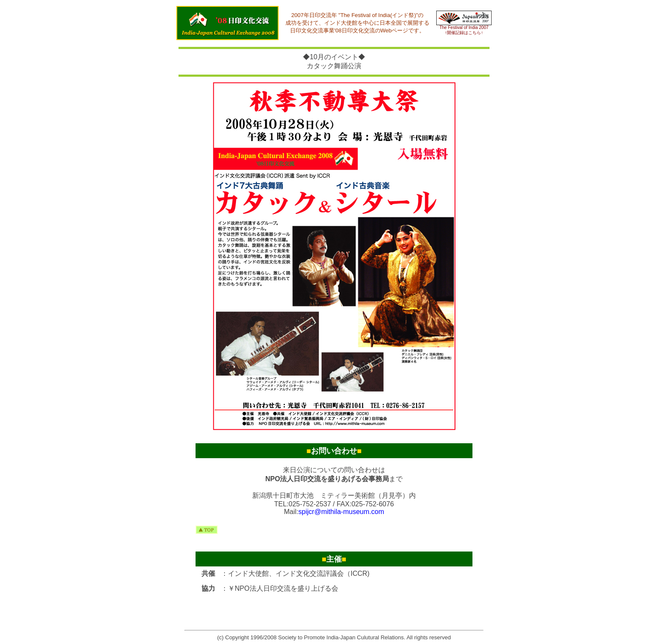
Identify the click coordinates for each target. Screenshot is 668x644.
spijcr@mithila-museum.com (341, 512)
